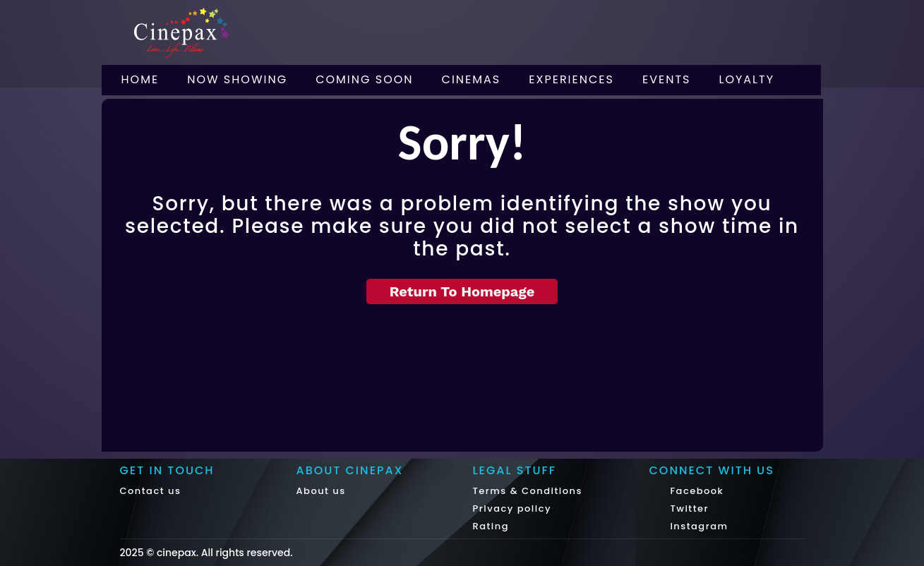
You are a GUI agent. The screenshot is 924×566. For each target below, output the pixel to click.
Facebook (696, 491)
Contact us (151, 491)
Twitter (688, 508)
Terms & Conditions (528, 491)
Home (140, 79)
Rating (491, 526)
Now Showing (237, 79)
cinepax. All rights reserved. (225, 553)
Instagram (698, 526)
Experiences (571, 79)
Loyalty (747, 79)
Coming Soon (364, 79)
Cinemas (472, 79)
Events (667, 79)
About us (321, 491)
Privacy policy (512, 508)
